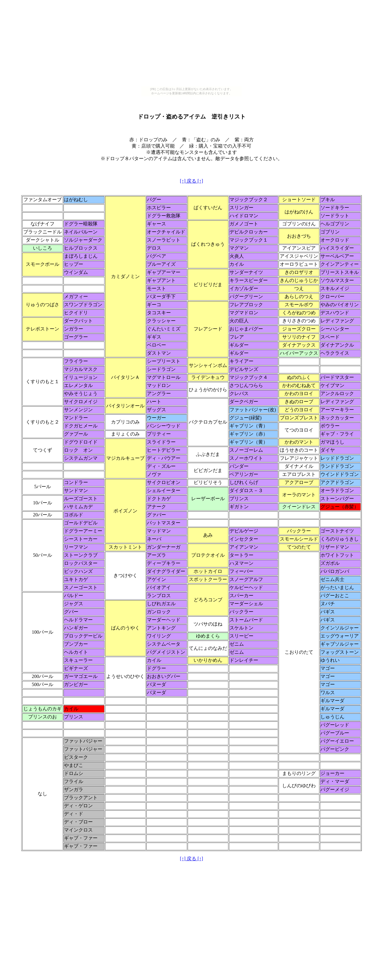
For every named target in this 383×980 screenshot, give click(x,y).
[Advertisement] (191, 44)
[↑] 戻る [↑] (191, 181)
